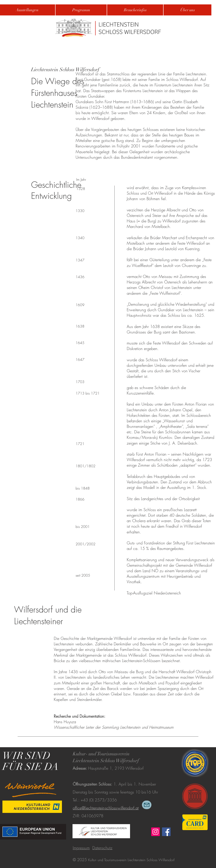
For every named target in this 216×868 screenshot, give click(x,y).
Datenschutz (102, 848)
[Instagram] (155, 832)
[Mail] (147, 805)
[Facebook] (166, 832)
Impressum (81, 848)
